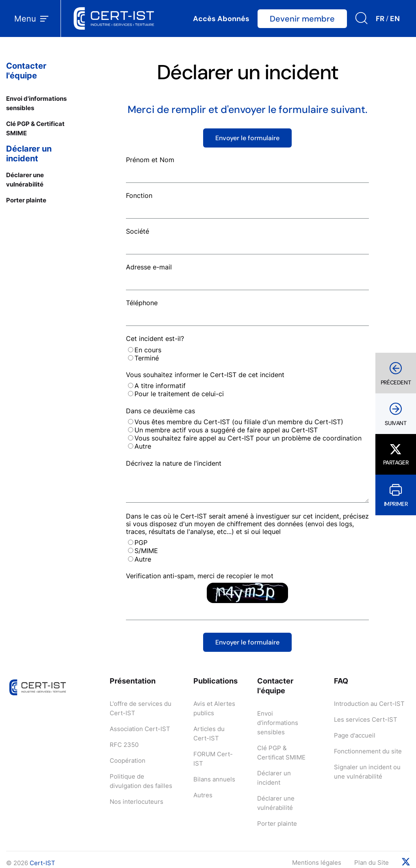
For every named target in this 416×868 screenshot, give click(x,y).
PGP (141, 542)
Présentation (133, 681)
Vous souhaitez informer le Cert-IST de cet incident (205, 375)
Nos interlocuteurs (136, 802)
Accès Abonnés (221, 19)
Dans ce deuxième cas (160, 411)
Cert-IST (42, 863)
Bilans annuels (214, 779)
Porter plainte (26, 200)
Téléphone (142, 303)
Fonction (139, 195)
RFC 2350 (124, 745)
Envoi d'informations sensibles (278, 723)
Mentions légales (317, 863)
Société (138, 231)
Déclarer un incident (29, 154)
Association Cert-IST (140, 729)
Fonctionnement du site (368, 751)
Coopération (128, 761)
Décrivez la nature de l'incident (174, 463)
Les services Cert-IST (366, 719)
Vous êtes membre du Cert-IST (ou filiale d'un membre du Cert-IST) (239, 422)
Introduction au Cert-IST (369, 704)
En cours (148, 350)
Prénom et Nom (150, 160)
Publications (216, 681)
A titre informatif (160, 386)
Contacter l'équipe (26, 71)
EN (395, 19)
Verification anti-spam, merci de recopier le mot (200, 576)
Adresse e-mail (149, 267)
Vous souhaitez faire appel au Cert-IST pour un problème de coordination (248, 438)
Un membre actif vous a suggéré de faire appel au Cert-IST (226, 430)
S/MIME (146, 551)
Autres (203, 795)
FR (380, 19)
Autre (143, 446)
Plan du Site (372, 863)
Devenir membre (302, 19)
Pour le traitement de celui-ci (179, 394)
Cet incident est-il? (155, 339)
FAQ (341, 681)
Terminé (147, 358)
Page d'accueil (355, 735)
